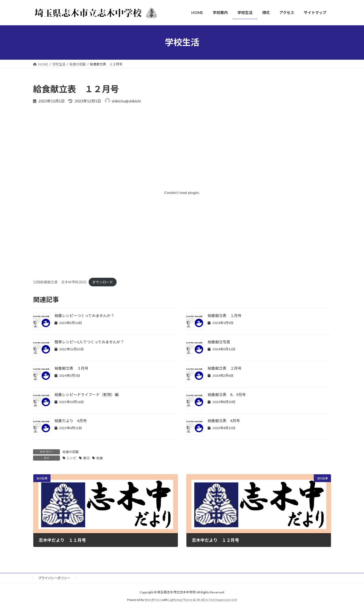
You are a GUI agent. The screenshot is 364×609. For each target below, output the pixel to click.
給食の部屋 (71, 452)
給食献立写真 (219, 342)
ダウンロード (103, 282)
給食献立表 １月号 (225, 316)
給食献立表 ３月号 (71, 368)
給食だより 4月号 (71, 421)
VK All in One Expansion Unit (217, 600)
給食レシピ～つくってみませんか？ (84, 316)
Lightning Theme (181, 600)
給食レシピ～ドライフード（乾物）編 (87, 395)
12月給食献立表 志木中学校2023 (60, 282)
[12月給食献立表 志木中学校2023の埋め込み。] (182, 193)
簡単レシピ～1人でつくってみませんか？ (89, 342)
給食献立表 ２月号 (225, 368)
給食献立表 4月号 (224, 421)
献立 (87, 458)
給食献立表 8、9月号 (227, 395)
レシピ (71, 458)
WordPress (153, 600)
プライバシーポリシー (54, 578)
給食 (100, 458)
